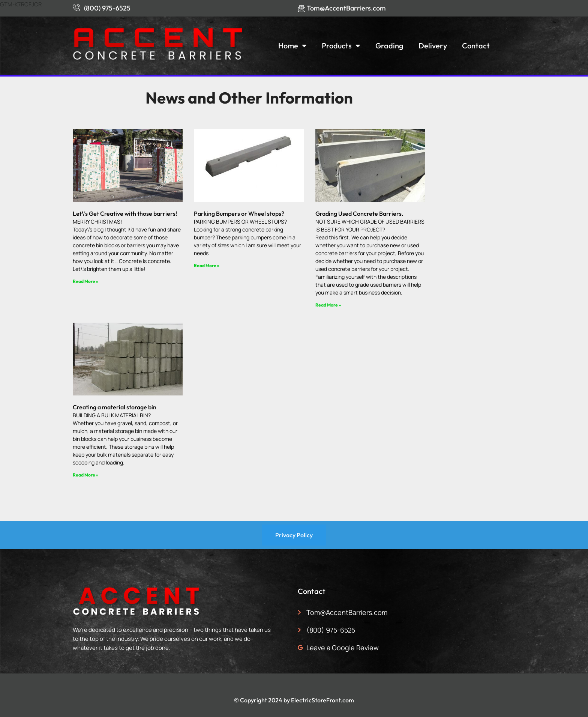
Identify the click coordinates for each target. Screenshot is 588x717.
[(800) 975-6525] (76, 8)
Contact (476, 46)
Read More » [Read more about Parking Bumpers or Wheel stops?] (207, 265)
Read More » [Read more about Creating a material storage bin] (85, 475)
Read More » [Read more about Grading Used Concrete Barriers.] (328, 305)
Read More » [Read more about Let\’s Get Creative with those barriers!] (85, 281)
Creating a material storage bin (115, 407)
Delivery (433, 46)
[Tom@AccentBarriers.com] (301, 8)
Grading (389, 46)
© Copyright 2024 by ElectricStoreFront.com (294, 700)
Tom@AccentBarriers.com (346, 8)
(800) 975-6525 (107, 8)
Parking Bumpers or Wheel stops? (239, 213)
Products (341, 46)
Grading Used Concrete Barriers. (359, 213)
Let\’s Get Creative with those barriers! (125, 213)
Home (292, 46)
